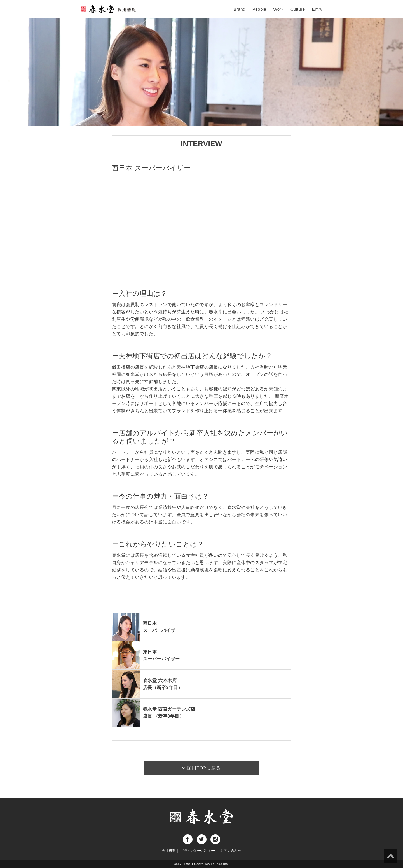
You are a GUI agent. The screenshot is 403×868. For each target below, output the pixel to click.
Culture (298, 9)
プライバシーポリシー (198, 851)
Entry (317, 9)
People (259, 9)
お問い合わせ (231, 851)
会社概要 (169, 851)
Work (278, 9)
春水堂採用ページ (109, 9)
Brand (239, 9)
